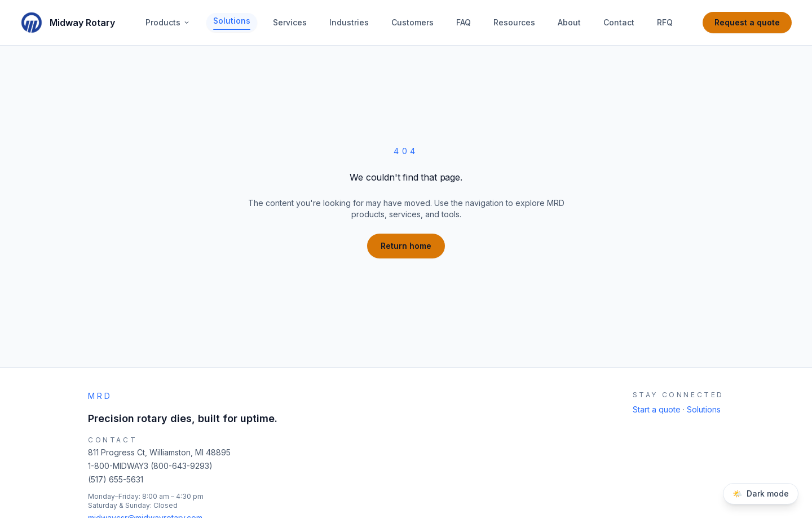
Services (290, 22)
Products (168, 22)
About (569, 22)
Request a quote (747, 22)
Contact (619, 22)
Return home (406, 246)
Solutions (232, 23)
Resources (514, 22)
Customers (412, 22)
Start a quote (658, 409)
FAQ (464, 22)
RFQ (665, 22)
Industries (349, 22)
